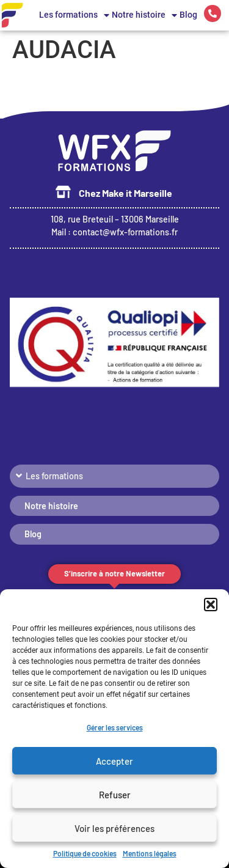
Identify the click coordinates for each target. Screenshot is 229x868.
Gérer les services (115, 727)
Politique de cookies (85, 853)
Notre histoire (144, 15)
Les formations (74, 15)
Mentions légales (150, 853)
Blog (188, 15)
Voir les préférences (114, 828)
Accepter (114, 761)
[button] (211, 605)
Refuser (115, 795)
